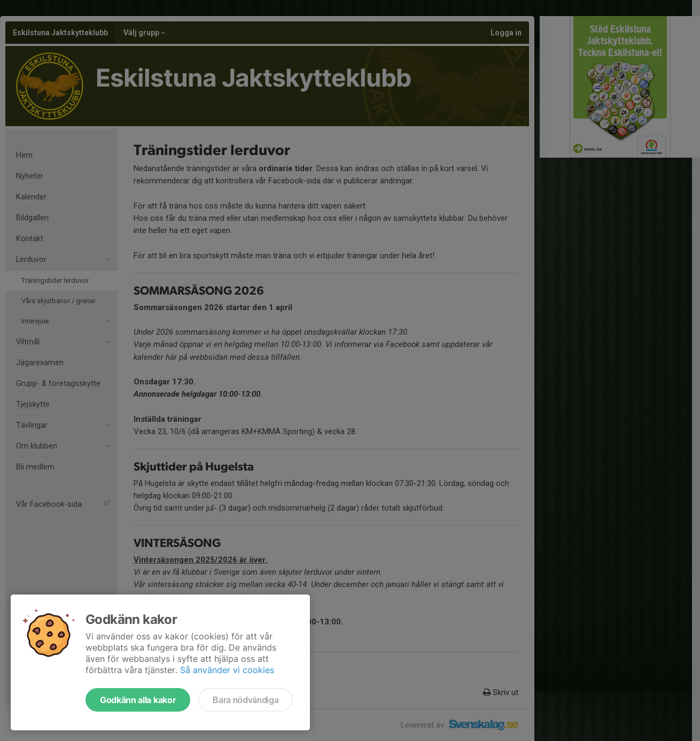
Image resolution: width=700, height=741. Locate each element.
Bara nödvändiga (246, 700)
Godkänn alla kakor (138, 700)
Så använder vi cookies (227, 670)
